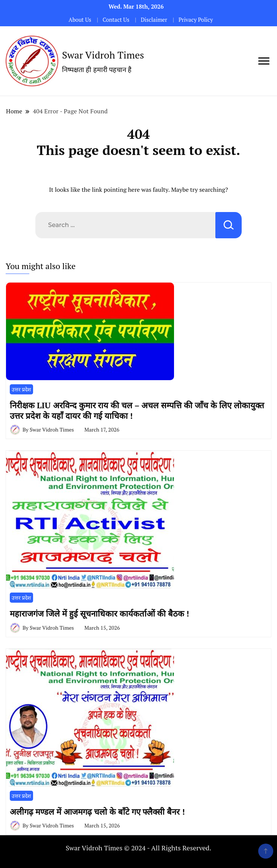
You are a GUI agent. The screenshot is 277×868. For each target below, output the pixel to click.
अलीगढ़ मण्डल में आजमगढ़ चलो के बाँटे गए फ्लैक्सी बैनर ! (97, 812)
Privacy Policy (196, 20)
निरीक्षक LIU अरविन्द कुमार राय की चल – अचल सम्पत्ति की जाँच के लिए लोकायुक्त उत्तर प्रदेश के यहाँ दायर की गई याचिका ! (137, 410)
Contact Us (116, 20)
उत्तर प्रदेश (21, 389)
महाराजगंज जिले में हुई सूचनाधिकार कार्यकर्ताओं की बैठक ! (99, 613)
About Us (80, 20)
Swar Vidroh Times (103, 55)
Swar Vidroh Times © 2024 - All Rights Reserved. (139, 848)
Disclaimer (154, 20)
